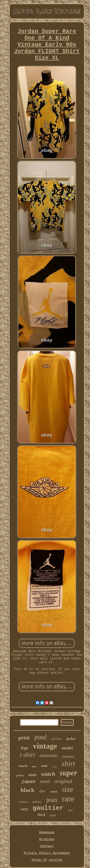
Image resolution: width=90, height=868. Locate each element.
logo (25, 748)
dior (42, 791)
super (68, 773)
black (28, 790)
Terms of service (47, 860)
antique (24, 802)
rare (68, 799)
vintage (45, 746)
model (67, 748)
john (71, 810)
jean (52, 800)
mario (23, 766)
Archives (47, 839)
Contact (47, 846)
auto (33, 775)
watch (48, 774)
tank (44, 766)
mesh (45, 781)
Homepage (47, 832)
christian (68, 757)
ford (41, 815)
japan (28, 782)
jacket (71, 739)
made (53, 815)
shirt (68, 764)
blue (34, 766)
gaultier (48, 808)
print (24, 738)
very (24, 809)
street (54, 792)
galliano (37, 802)
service (57, 739)
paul (41, 737)
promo (20, 775)
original (63, 781)
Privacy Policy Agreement (47, 853)
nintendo (48, 755)
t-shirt (27, 755)
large (55, 767)
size (67, 789)
